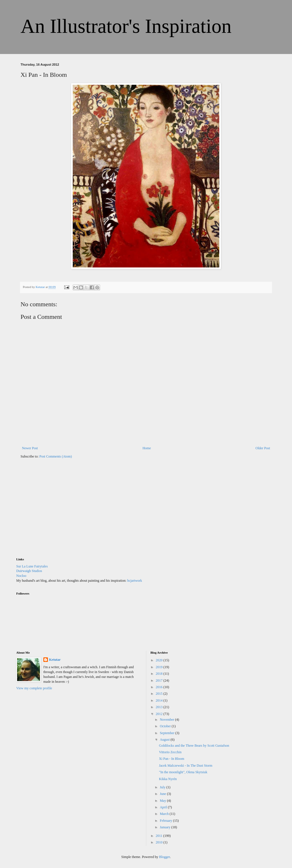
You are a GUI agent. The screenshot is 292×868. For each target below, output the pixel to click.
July (163, 787)
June (163, 794)
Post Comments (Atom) (56, 456)
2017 (160, 680)
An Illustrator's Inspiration (126, 26)
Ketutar (55, 660)
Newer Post (30, 448)
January (165, 827)
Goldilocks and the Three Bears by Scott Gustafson (194, 746)
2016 (160, 687)
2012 (160, 714)
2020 (160, 660)
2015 (160, 694)
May (163, 801)
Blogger (165, 857)
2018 (160, 674)
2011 (160, 836)
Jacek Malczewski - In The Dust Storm (185, 766)
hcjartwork (135, 581)
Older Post (263, 448)
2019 (160, 667)
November (167, 720)
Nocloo (21, 576)
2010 (160, 842)
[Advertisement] (59, 512)
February (166, 821)
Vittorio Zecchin (170, 752)
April (164, 807)
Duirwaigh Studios (29, 571)
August (165, 740)
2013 (160, 707)
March (165, 814)
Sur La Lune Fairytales (32, 566)
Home (147, 448)
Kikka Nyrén (168, 779)
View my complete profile (34, 688)
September (167, 733)
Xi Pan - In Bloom (172, 759)
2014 (160, 700)
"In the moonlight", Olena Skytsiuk (183, 772)
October (166, 726)
